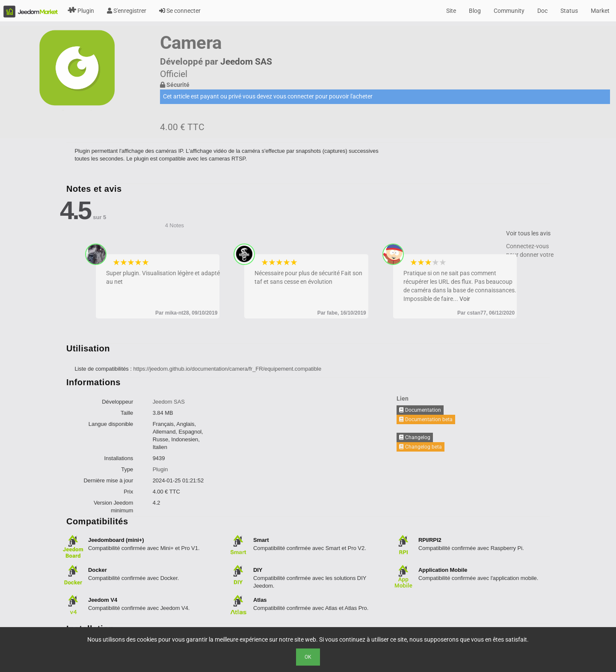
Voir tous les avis (528, 233)
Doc (542, 11)
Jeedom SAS (246, 62)
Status (569, 11)
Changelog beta (421, 447)
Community (509, 11)
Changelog (415, 437)
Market (600, 11)
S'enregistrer (127, 11)
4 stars (138, 262)
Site (451, 11)
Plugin (81, 11)
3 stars (131, 262)
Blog (475, 11)
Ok (308, 657)
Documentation (420, 410)
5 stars (146, 262)
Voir (465, 299)
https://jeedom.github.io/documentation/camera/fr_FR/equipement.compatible (227, 369)
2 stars (124, 262)
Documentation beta (426, 419)
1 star (117, 262)
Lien (403, 398)
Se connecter (180, 11)
